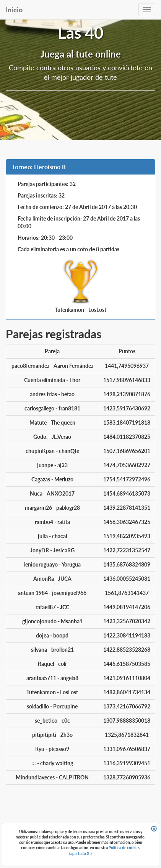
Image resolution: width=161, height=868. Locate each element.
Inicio (14, 10)
